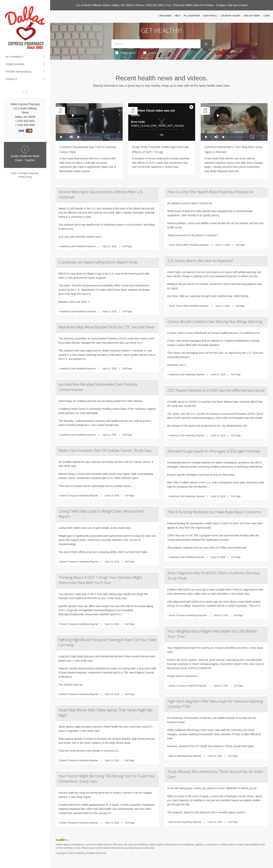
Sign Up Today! (252, 16)
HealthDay (80, 853)
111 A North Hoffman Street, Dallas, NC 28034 (105, 5)
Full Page (127, 246)
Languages (165, 16)
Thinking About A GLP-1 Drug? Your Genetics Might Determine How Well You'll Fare (100, 580)
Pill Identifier (192, 16)
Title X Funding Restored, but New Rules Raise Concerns (214, 512)
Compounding (15, 64)
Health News (126, 53)
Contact (12, 79)
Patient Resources (19, 72)
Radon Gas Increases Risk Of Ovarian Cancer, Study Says (105, 450)
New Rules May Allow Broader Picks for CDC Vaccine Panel (106, 327)
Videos (150, 53)
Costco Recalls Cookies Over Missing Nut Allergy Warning (215, 321)
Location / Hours (230, 16)
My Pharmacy (15, 57)
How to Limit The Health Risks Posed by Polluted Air (210, 192)
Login (267, 16)
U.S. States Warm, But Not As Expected (200, 261)
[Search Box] (156, 44)
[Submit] (206, 44)
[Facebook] (23, 92)
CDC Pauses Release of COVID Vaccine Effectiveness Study (216, 390)
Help (178, 16)
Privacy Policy (25, 177)
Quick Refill (210, 16)
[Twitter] (26, 92)
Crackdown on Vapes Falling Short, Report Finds (98, 262)
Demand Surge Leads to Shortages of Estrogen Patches (214, 451)
